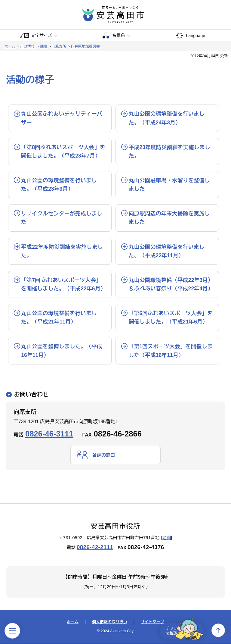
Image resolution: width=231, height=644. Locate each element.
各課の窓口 (104, 455)
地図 (166, 538)
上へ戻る (218, 630)
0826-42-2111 (95, 547)
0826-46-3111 (49, 434)
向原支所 (59, 46)
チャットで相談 (181, 630)
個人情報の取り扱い (110, 622)
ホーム (10, 46)
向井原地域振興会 (85, 46)
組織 (43, 46)
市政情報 (27, 46)
